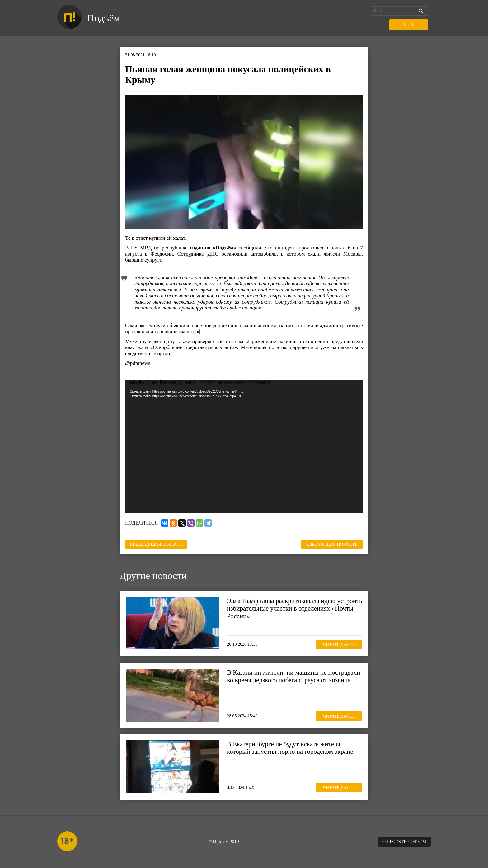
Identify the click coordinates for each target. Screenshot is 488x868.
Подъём (103, 18)
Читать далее (339, 645)
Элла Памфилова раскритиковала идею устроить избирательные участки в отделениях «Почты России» (295, 608)
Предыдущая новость (156, 544)
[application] (244, 446)
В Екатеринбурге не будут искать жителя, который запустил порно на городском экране (290, 748)
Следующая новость (332, 544)
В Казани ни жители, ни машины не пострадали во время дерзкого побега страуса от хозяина (294, 676)
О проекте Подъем (404, 842)
